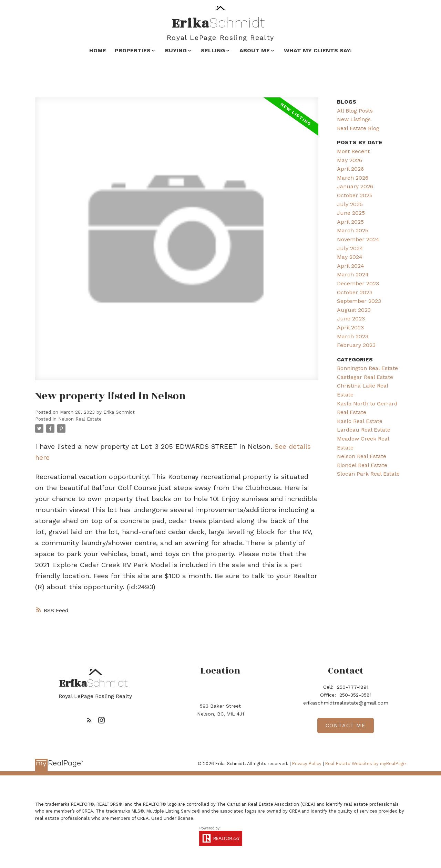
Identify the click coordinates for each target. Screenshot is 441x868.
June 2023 (351, 319)
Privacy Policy (307, 764)
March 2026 (353, 178)
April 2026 (350, 169)
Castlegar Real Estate (365, 377)
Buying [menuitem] (176, 50)
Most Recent (353, 151)
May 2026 (350, 160)
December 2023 (358, 283)
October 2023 (355, 292)
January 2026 (355, 186)
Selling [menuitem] (213, 50)
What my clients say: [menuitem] (318, 50)
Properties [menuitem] (133, 50)
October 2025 (355, 195)
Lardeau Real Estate (364, 430)
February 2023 (356, 345)
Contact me (346, 726)
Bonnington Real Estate (367, 368)
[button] (89, 720)
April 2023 (350, 327)
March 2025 (353, 230)
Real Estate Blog (358, 128)
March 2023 (353, 336)
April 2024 (351, 266)
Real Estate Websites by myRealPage (366, 764)
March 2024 (353, 274)
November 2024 (358, 239)
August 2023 (354, 310)
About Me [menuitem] (255, 50)
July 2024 (350, 248)
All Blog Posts (355, 111)
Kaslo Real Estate (360, 421)
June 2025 (351, 213)
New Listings (354, 119)
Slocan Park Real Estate (368, 474)
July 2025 (350, 204)
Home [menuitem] (98, 50)
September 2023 (359, 301)
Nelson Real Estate (80, 419)
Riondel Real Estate (362, 465)
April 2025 (350, 222)
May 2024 (350, 257)
